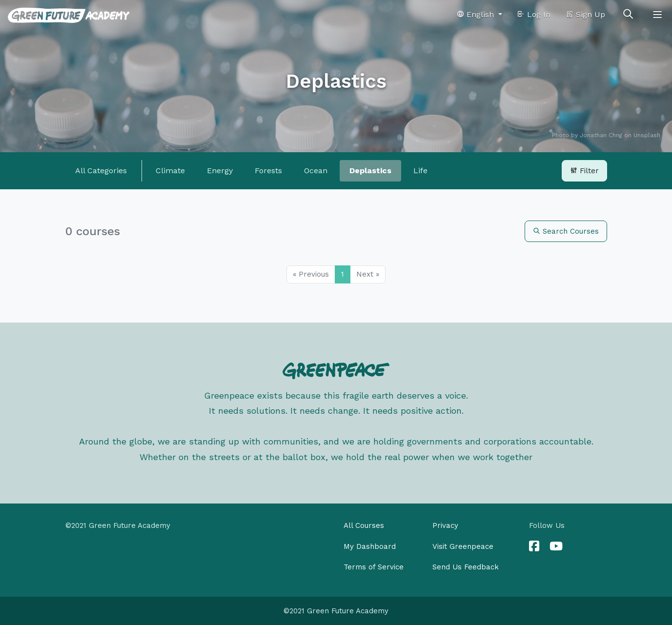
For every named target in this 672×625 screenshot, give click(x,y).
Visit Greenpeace (463, 546)
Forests (268, 171)
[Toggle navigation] (657, 15)
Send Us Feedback (466, 567)
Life (420, 171)
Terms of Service (374, 567)
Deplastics (370, 171)
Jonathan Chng (601, 135)
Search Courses (566, 231)
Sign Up (585, 14)
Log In (534, 14)
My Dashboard (370, 546)
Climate (170, 171)
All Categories (101, 171)
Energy (220, 171)
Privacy (445, 525)
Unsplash (647, 135)
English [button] (476, 14)
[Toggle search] (628, 15)
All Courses (364, 525)
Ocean (316, 171)
